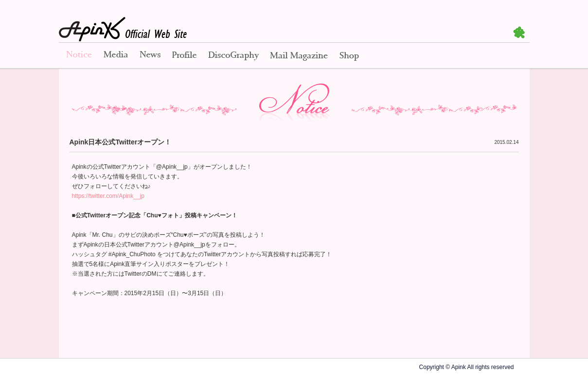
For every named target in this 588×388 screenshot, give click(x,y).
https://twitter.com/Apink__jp (108, 196)
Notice (78, 56)
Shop (349, 56)
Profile (184, 56)
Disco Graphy (233, 56)
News (150, 56)
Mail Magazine (299, 56)
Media (116, 56)
